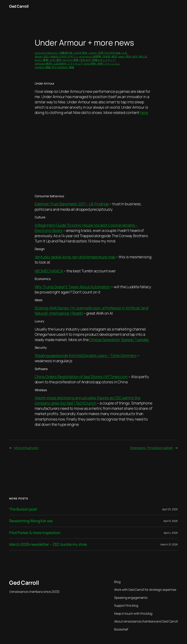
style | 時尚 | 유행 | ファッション (102, 64)
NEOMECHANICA (49, 271)
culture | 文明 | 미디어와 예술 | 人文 (108, 53)
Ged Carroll (19, 6)
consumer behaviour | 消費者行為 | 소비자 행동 (61, 53)
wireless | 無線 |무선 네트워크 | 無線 (54, 67)
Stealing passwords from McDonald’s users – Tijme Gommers (86, 355)
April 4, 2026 (171, 533)
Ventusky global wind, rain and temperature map (75, 257)
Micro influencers (26, 448)
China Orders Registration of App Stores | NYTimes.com (81, 377)
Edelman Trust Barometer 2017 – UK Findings (72, 204)
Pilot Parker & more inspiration (35, 533)
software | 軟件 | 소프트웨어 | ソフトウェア (59, 64)
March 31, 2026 (169, 544)
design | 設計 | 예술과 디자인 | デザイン (56, 56)
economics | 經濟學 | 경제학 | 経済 (98, 56)
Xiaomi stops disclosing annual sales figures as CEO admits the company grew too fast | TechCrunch (88, 400)
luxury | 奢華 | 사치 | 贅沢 (48, 60)
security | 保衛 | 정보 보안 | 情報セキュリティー (89, 60)
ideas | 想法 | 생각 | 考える (132, 56)
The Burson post (23, 509)
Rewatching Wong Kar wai (31, 521)
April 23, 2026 (170, 509)
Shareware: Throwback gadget (151, 448)
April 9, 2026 (171, 521)
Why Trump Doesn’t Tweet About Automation (73, 287)
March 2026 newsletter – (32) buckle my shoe (48, 544)
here (144, 112)
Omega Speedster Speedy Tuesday (119, 340)
